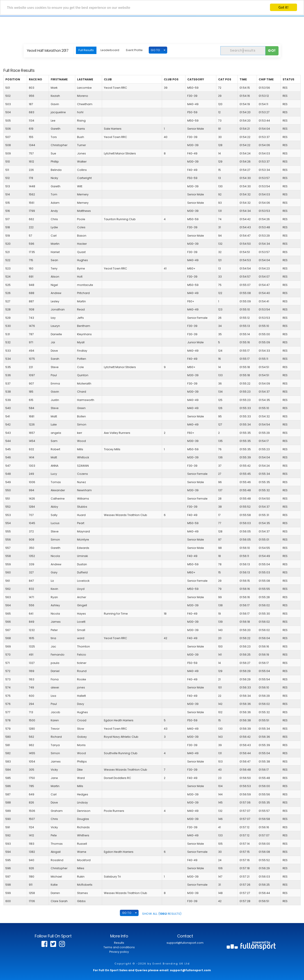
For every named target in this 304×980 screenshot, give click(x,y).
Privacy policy (119, 952)
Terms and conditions (119, 947)
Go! (272, 51)
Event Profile (134, 50)
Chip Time (266, 79)
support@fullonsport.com (185, 943)
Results (119, 943)
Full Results (86, 50)
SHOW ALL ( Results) (162, 914)
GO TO (155, 50)
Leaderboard (110, 50)
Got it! (283, 7)
